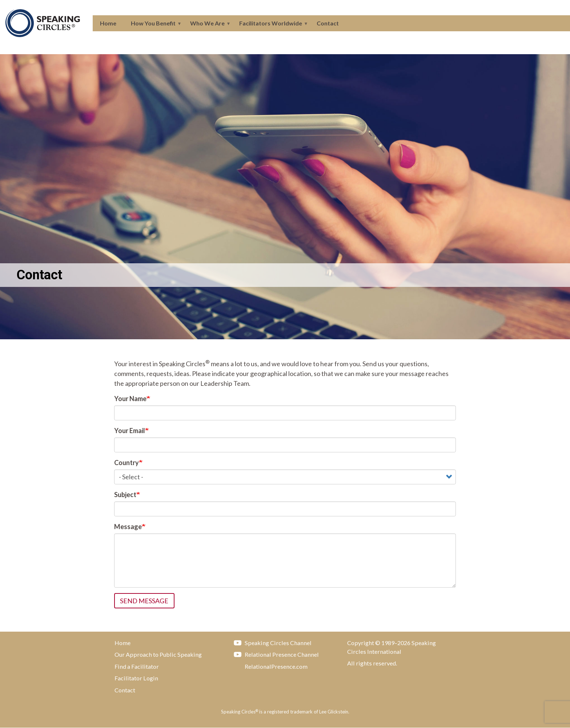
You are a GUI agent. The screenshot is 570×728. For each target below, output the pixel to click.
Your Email (130, 431)
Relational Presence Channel (274, 654)
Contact (125, 690)
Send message (144, 601)
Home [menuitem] (108, 23)
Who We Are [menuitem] (207, 25)
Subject (125, 495)
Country (127, 463)
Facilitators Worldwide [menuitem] (270, 25)
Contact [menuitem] (328, 23)
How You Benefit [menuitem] (152, 25)
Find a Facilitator (137, 666)
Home (123, 643)
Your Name (130, 399)
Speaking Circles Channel (271, 643)
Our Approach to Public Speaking (158, 654)
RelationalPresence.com (269, 666)
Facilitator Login (136, 678)
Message (128, 527)
